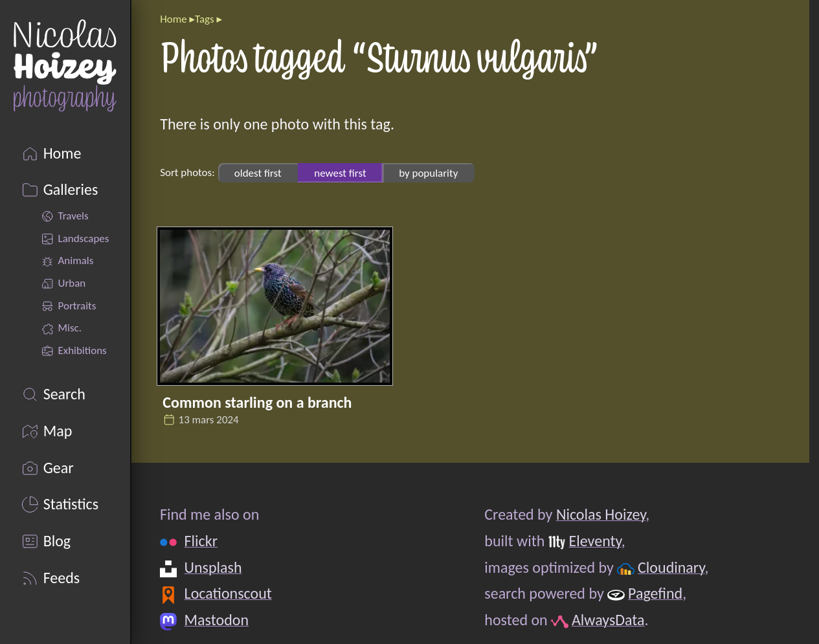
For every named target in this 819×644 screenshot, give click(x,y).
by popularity (428, 172)
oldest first (258, 172)
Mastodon (217, 620)
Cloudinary (671, 567)
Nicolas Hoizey (601, 514)
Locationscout (228, 593)
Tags (205, 19)
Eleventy (595, 541)
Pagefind (655, 593)
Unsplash (213, 567)
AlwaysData (608, 620)
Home (173, 19)
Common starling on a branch (257, 402)
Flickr (201, 541)
